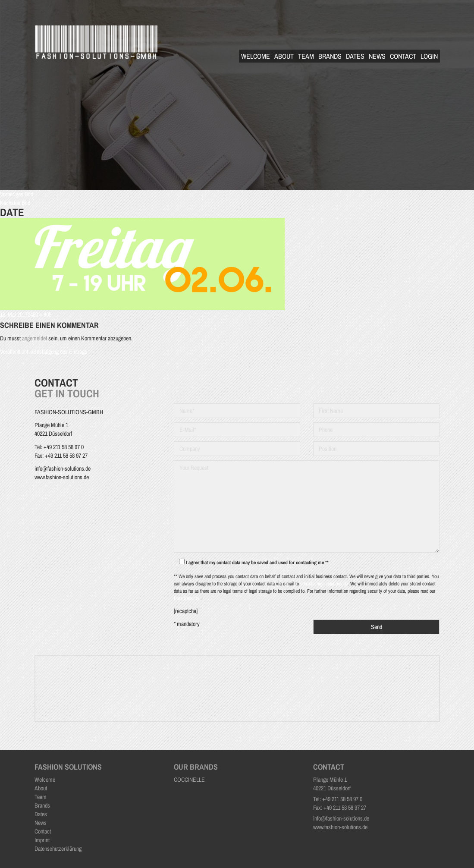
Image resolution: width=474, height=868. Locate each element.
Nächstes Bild (15, 203)
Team (306, 56)
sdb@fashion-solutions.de (324, 584)
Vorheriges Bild (17, 194)
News (377, 56)
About (284, 56)
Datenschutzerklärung (58, 849)
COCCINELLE (189, 780)
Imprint (42, 840)
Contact (403, 56)
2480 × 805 (39, 314)
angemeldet (35, 338)
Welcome (256, 56)
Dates (355, 56)
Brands (330, 56)
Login (429, 56)
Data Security (187, 598)
